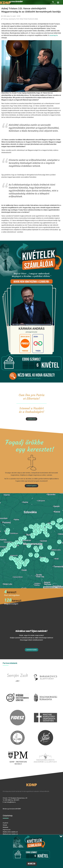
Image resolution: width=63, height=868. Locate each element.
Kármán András (32, 329)
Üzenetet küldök (31, 650)
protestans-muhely (18, 751)
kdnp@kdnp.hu (11, 802)
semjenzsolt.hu (17, 671)
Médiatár (6, 827)
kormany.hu (45, 691)
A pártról (5, 823)
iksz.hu (18, 691)
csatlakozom (31, 419)
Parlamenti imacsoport (45, 751)
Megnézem (32, 864)
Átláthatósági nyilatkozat (10, 834)
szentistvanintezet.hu (45, 731)
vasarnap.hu (54, 35)
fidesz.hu (17, 711)
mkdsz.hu (45, 711)
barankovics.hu (45, 671)
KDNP (32, 785)
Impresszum (7, 830)
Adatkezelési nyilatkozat (10, 832)
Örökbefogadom (31, 486)
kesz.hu (17, 731)
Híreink (5, 825)
